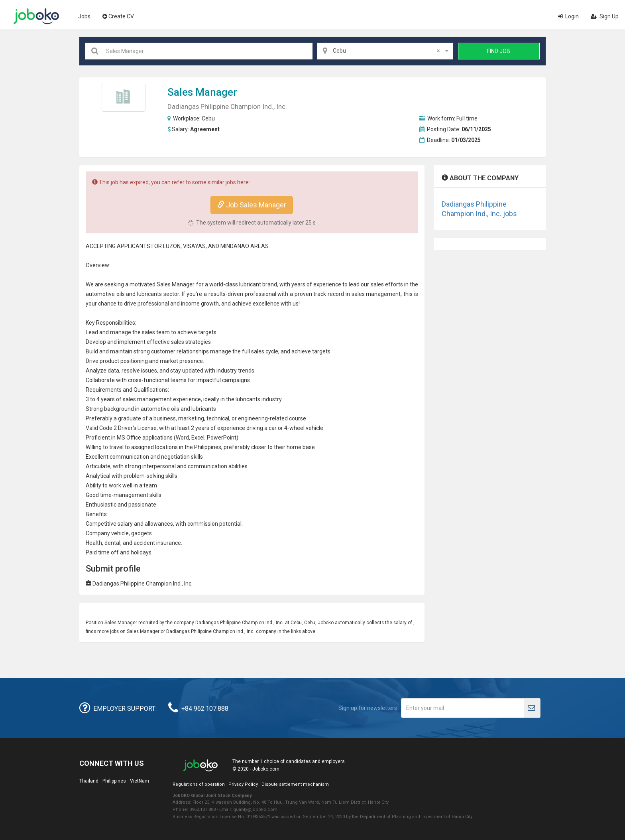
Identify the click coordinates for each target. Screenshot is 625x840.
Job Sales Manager (252, 205)
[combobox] (385, 51)
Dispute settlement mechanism (295, 784)
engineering (253, 418)
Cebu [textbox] (386, 51)
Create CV (118, 16)
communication (129, 457)
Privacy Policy (243, 784)
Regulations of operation (199, 784)
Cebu (208, 118)
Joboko (36, 16)
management (383, 294)
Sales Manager (202, 92)
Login (568, 16)
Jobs (84, 16)
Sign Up (605, 16)
